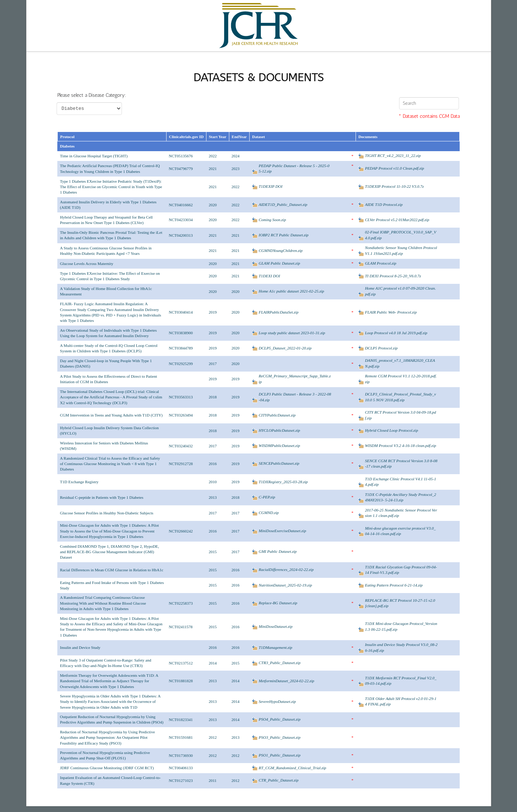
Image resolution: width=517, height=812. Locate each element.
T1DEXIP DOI (270, 186)
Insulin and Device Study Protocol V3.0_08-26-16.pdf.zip (401, 647)
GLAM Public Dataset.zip (279, 263)
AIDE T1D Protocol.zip (384, 204)
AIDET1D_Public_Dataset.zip (283, 204)
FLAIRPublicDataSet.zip (279, 312)
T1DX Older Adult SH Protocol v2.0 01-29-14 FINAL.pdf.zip (401, 701)
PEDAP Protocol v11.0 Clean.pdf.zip (395, 168)
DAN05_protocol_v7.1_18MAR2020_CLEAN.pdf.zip (400, 363)
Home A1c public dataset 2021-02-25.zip (291, 291)
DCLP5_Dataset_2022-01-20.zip (285, 348)
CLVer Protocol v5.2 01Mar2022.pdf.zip (397, 220)
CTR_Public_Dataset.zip (279, 780)
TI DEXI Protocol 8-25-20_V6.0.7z (393, 276)
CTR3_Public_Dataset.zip (280, 663)
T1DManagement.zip (276, 647)
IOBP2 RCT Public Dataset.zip (284, 235)
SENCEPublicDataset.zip (279, 463)
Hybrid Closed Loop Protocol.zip (391, 430)
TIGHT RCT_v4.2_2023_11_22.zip (393, 156)
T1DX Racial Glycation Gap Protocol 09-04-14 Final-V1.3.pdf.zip (401, 570)
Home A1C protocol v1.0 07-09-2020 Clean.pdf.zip (400, 291)
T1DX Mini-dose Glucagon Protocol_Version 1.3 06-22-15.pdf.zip (401, 626)
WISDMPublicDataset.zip (279, 446)
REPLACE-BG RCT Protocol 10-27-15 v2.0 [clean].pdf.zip (400, 603)
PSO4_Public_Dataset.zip (280, 719)
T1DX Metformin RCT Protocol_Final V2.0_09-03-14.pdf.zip (401, 681)
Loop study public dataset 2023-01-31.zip (292, 333)
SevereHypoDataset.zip (277, 701)
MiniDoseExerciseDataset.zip (282, 531)
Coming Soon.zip (272, 220)
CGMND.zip (269, 513)
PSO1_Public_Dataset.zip (280, 755)
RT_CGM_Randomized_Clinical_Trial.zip (292, 768)
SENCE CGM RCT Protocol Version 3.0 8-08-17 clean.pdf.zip (401, 463)
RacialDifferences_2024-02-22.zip (286, 569)
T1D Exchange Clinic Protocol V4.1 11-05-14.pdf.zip (401, 482)
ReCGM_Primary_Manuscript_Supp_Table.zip (295, 379)
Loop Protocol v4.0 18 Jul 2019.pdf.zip (396, 333)
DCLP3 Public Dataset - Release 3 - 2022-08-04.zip (295, 397)
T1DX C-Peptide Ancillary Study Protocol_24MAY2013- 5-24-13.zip (401, 497)
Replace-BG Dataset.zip (278, 603)
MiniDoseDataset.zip (276, 626)
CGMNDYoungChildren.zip (281, 250)
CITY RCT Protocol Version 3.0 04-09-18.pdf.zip (401, 415)
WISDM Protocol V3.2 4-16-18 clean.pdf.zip (401, 446)
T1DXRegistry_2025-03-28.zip (283, 482)
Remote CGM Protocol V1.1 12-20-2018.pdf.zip (401, 379)
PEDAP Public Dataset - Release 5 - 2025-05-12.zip (294, 168)
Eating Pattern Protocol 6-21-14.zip (394, 585)
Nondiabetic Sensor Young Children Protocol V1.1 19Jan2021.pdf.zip (401, 250)
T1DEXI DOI (269, 276)
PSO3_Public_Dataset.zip (280, 737)
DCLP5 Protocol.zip (381, 348)
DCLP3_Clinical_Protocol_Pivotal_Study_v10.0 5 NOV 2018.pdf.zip (401, 397)
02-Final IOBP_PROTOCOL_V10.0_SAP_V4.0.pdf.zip (401, 235)
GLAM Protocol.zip (381, 263)
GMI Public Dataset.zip (278, 551)
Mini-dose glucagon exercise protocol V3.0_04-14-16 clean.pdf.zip (400, 531)
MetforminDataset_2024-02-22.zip (286, 681)
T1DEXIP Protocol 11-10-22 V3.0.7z (394, 186)
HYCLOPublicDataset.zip (279, 430)
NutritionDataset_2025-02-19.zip (285, 585)
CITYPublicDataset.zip (277, 415)
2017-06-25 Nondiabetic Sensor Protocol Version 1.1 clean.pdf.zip (401, 513)
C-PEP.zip (267, 497)
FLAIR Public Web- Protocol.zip (391, 312)
